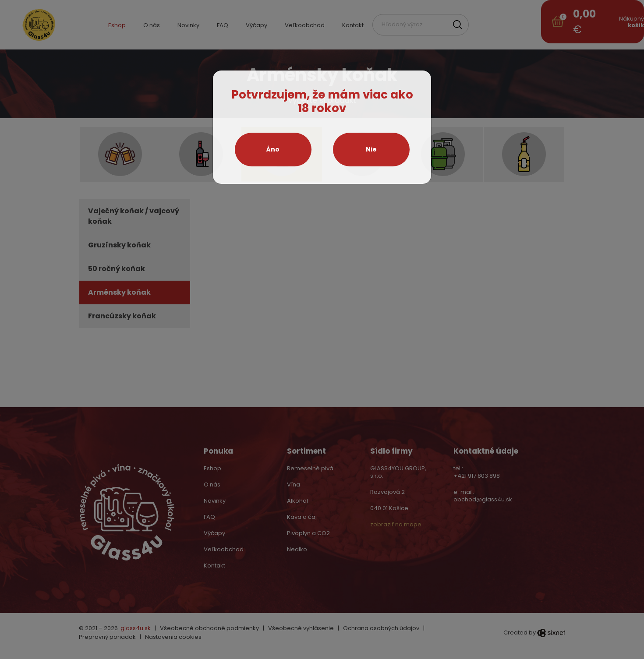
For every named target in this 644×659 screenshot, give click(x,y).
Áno (273, 149)
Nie (371, 149)
